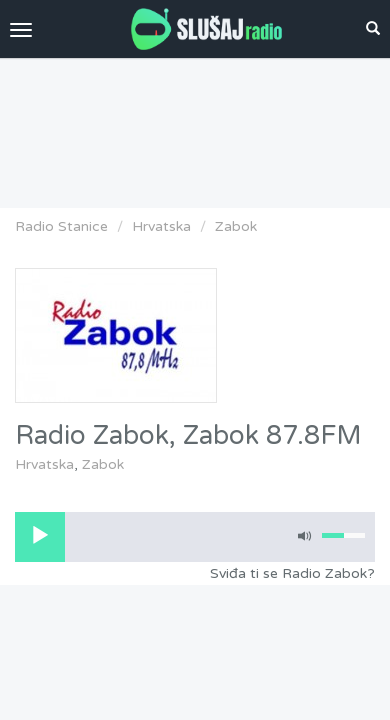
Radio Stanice (61, 226)
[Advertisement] (195, 128)
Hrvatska (161, 226)
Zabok (236, 226)
